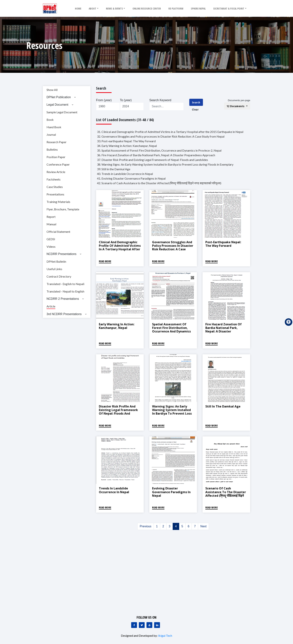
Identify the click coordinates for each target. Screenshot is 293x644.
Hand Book (54, 127)
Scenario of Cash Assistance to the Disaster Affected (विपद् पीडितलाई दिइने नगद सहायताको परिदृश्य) (226, 494)
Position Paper (56, 157)
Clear (195, 109)
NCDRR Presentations (61, 254)
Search (196, 102)
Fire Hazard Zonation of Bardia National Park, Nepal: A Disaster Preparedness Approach (223, 330)
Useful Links (54, 269)
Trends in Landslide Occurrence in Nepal (114, 490)
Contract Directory (59, 276)
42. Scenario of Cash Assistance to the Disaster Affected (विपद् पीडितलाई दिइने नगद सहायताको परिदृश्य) (159, 183)
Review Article (56, 172)
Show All (52, 90)
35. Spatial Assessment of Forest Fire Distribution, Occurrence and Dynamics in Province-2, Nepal (159, 150)
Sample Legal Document (62, 112)
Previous (146, 526)
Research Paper (57, 142)
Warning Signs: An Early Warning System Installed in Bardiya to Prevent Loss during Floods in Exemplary (172, 412)
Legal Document (57, 105)
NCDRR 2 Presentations (63, 299)
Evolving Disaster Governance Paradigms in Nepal (171, 492)
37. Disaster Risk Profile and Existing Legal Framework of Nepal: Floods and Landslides (152, 160)
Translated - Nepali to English (65, 291)
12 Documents (236, 106)
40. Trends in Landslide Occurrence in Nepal (125, 174)
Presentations (55, 194)
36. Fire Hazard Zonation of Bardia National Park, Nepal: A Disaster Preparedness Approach (156, 155)
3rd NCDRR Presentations (64, 314)
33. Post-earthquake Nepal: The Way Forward (126, 141)
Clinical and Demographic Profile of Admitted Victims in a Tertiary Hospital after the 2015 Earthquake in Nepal (120, 249)
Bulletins (52, 149)
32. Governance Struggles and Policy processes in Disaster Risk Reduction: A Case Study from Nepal (161, 136)
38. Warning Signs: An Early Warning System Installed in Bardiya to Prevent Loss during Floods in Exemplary (165, 164)
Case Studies (55, 187)
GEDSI (51, 239)
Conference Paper (58, 164)
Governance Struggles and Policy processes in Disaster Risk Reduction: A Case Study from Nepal (173, 248)
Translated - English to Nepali (65, 284)
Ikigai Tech (165, 636)
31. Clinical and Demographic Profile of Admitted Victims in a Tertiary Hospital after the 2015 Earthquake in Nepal (170, 132)
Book (50, 120)
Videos (51, 246)
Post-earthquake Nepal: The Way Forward (223, 244)
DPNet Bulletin (56, 261)
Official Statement (58, 232)
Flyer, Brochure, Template (63, 209)
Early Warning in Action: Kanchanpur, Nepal (117, 326)
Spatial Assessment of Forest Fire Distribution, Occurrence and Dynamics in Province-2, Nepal (171, 330)
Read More (105, 261)
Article (51, 306)
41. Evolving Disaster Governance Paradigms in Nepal (131, 178)
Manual (51, 224)
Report (51, 217)
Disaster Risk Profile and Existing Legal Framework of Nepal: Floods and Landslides (118, 412)
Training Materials (58, 202)
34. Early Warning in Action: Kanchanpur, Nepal (127, 146)
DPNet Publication (59, 97)
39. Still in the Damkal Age (114, 169)
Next (203, 526)
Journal (51, 134)
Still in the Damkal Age (223, 406)
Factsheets (54, 179)
